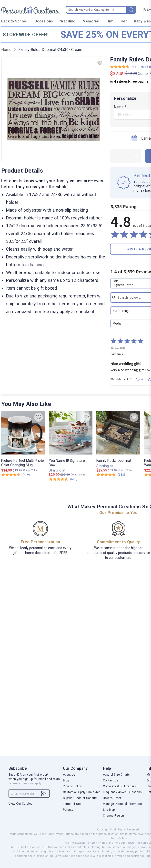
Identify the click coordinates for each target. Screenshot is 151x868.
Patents (68, 810)
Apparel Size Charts (116, 775)
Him (110, 21)
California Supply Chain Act (81, 792)
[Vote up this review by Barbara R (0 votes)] (139, 379)
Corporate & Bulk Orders (119, 786)
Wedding (68, 21)
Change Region (113, 816)
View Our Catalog (20, 804)
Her (124, 21)
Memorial (91, 21)
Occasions (44, 21)
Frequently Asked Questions (122, 792)
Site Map (109, 810)
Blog (66, 780)
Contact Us (111, 780)
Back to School (14, 21)
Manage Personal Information (123, 804)
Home (6, 50)
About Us (69, 775)
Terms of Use (72, 804)
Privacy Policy (72, 786)
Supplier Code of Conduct (80, 798)
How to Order (112, 798)
